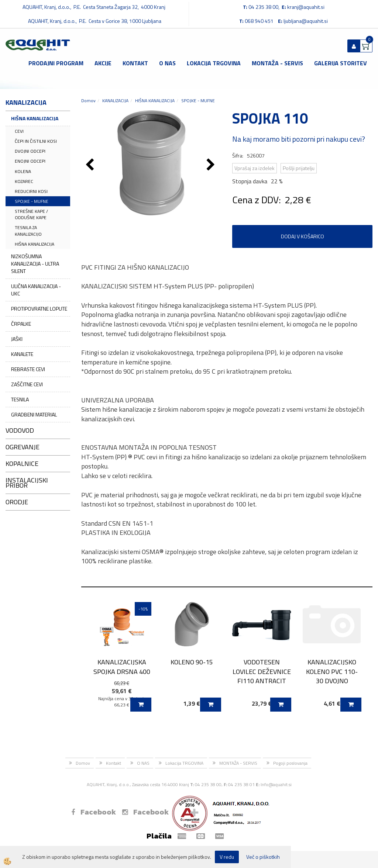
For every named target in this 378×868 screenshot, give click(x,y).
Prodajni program (56, 63)
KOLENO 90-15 (192, 662)
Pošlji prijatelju (299, 168)
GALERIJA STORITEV (341, 63)
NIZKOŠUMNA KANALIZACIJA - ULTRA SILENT (35, 264)
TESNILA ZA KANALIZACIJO (28, 231)
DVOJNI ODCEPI (30, 151)
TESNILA (20, 399)
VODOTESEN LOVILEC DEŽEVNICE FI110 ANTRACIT (262, 671)
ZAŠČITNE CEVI (27, 384)
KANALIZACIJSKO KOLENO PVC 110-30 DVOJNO (332, 671)
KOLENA (23, 171)
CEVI (19, 131)
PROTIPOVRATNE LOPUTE (39, 309)
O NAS (167, 63)
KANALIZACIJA (115, 101)
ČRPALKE (21, 324)
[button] (212, 165)
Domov (88, 101)
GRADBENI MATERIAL (34, 414)
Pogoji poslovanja (290, 763)
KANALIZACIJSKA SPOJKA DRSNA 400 (122, 667)
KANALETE (22, 354)
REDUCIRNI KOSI (31, 191)
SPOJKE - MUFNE (32, 201)
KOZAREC (24, 181)
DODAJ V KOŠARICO (303, 236)
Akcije (103, 63)
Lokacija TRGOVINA (214, 63)
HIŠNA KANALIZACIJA (35, 118)
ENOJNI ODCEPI (30, 161)
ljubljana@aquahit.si (306, 21)
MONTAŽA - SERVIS (277, 63)
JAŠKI (17, 339)
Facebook (94, 812)
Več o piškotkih (263, 857)
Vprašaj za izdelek (255, 168)
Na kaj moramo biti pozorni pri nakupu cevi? (299, 139)
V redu (227, 857)
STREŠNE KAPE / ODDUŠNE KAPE (31, 214)
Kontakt (135, 63)
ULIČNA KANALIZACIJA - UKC (36, 290)
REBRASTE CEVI (28, 369)
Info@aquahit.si (276, 784)
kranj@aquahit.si (306, 7)
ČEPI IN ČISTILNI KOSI (36, 141)
